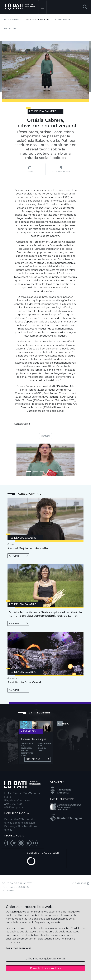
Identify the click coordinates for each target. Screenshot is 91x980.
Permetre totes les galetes (46, 968)
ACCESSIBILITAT (11, 891)
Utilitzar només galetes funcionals (46, 959)
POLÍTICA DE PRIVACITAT (17, 883)
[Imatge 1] (35, 472)
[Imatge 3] (49, 472)
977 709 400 (13, 804)
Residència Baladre (38, 19)
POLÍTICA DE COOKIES (15, 887)
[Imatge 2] (42, 472)
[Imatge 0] (29, 472)
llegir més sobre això (19, 948)
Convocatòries (12, 19)
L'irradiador (63, 19)
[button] (85, 7)
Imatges (45, 436)
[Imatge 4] (56, 472)
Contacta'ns (10, 29)
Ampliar (18, 556)
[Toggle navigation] (42, 7)
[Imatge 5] (62, 472)
